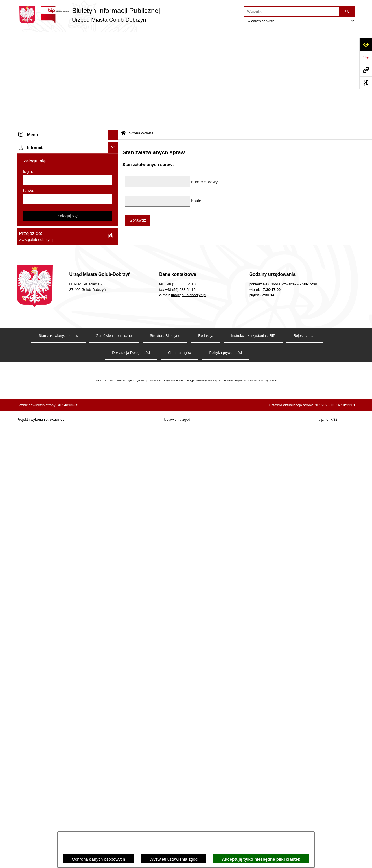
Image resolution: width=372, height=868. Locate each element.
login (28, 615)
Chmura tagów (180, 797)
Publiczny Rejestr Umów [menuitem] (42, 337)
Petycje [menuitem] (26, 151)
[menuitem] (67, 64)
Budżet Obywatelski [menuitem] (38, 348)
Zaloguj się (68, 660)
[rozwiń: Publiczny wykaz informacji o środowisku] (114, 225)
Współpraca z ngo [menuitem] (36, 193)
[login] (68, 624)
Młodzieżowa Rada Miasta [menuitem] (44, 130)
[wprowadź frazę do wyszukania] (292, 12)
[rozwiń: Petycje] (114, 151)
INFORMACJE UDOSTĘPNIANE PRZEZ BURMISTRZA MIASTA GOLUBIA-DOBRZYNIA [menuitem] (57, 513)
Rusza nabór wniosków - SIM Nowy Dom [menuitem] (57, 295)
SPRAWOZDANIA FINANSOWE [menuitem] (49, 214)
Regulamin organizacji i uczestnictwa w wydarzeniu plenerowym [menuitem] (56, 250)
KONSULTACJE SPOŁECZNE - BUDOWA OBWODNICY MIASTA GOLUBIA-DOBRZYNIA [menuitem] (59, 462)
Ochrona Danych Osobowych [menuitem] (46, 162)
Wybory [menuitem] (26, 236)
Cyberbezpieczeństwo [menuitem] (40, 479)
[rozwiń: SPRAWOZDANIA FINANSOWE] (114, 215)
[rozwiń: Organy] (114, 98)
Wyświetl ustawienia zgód (173, 859)
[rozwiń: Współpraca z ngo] (114, 194)
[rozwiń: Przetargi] (114, 172)
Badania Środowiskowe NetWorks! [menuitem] (51, 541)
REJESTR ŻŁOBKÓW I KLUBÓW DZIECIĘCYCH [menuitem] (51, 576)
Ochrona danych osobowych (98, 859)
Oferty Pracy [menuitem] (31, 316)
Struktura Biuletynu (165, 780)
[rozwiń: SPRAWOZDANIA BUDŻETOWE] (114, 204)
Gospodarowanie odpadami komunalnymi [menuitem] (58, 306)
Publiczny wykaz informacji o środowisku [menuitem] (57, 225)
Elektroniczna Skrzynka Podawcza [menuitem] (51, 407)
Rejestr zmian (305, 780)
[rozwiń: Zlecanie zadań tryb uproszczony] (114, 109)
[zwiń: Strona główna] (114, 50)
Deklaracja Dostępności (131, 797)
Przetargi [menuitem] (27, 172)
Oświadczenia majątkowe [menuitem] (43, 369)
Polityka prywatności (226, 797)
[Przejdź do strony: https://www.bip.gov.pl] (366, 57)
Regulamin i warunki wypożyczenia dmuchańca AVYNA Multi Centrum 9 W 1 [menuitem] (63, 432)
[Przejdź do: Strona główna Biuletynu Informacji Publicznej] (123, 37)
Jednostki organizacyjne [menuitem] (41, 119)
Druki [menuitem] (24, 263)
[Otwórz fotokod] (366, 83)
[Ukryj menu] (113, 39)
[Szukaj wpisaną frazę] (348, 12)
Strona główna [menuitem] (32, 49)
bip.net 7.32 (328, 864)
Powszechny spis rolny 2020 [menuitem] (46, 327)
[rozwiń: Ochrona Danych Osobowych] (114, 162)
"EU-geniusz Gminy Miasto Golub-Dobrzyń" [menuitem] (60, 562)
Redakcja (206, 780)
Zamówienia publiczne (114, 780)
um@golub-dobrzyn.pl (189, 739)
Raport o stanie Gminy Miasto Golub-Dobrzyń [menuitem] (62, 397)
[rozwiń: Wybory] (114, 236)
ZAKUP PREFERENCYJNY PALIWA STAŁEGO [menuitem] (53, 493)
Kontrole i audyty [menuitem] (35, 274)
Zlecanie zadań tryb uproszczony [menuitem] (50, 109)
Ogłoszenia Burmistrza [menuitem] (40, 140)
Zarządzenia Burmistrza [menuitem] (41, 183)
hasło (28, 635)
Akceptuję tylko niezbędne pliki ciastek (261, 859)
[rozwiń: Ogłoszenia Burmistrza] (114, 141)
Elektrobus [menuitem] (29, 445)
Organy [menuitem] (26, 98)
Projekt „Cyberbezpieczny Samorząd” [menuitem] (54, 551)
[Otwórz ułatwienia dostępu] (366, 44)
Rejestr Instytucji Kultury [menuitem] (42, 358)
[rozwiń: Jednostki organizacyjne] (114, 120)
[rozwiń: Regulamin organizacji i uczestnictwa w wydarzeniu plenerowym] (114, 247)
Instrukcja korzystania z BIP (253, 780)
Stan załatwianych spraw (58, 780)
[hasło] (68, 643)
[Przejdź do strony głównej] (88, 15)
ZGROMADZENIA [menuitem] (36, 530)
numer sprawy (204, 85)
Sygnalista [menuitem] (29, 418)
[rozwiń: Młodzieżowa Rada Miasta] (114, 130)
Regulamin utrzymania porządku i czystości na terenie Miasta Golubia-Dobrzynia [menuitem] (62, 383)
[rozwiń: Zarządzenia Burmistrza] (114, 183)
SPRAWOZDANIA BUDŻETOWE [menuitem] (50, 204)
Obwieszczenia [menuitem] (33, 284)
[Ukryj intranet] (113, 592)
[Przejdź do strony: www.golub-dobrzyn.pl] (366, 70)
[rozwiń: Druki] (114, 264)
